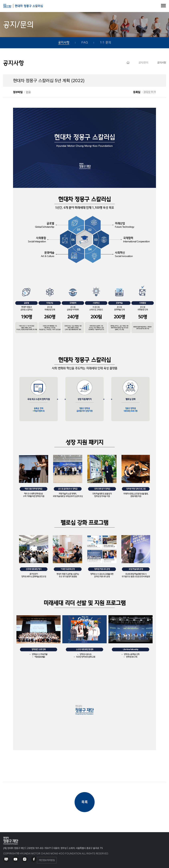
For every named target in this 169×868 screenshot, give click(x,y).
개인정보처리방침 (47, 860)
